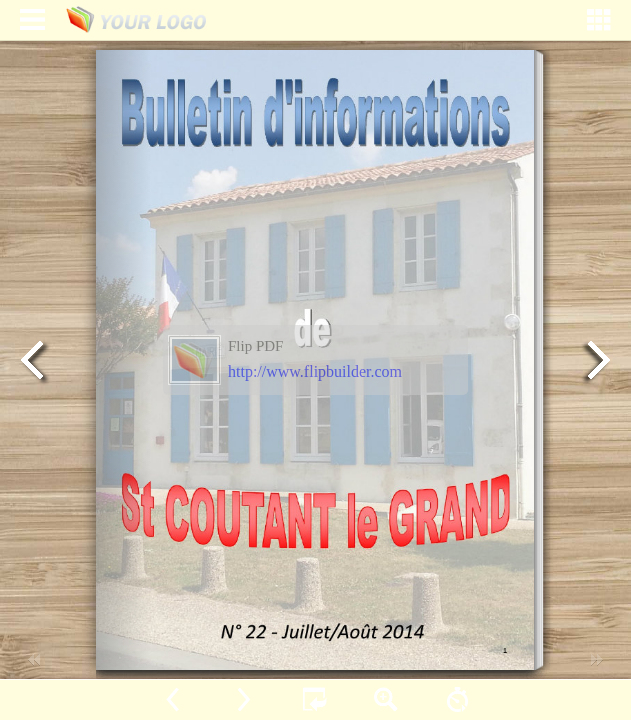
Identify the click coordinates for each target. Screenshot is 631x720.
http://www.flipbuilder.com (315, 371)
